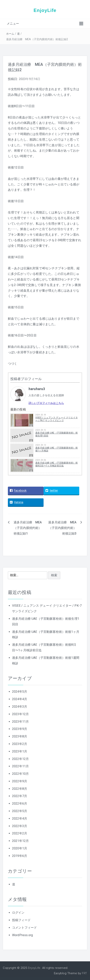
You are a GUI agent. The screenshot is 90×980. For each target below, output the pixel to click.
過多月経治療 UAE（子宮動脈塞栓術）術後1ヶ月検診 (57, 449)
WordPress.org (22, 935)
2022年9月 (20, 781)
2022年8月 (20, 789)
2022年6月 (20, 804)
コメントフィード (24, 928)
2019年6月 (20, 856)
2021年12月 (20, 841)
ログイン (18, 913)
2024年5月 (20, 692)
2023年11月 (20, 722)
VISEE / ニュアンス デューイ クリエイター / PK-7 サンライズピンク (57, 419)
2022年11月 (20, 766)
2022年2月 (20, 833)
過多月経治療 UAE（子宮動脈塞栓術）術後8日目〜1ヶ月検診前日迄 (57, 464)
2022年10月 (20, 774)
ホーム (10, 34)
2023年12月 (20, 714)
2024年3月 (20, 707)
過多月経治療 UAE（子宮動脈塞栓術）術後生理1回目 (57, 434)
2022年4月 (20, 819)
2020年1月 (20, 848)
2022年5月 (20, 811)
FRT (85, 973)
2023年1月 (20, 751)
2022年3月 (20, 826)
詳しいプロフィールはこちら (46, 403)
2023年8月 (20, 736)
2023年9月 (20, 729)
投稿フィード (21, 920)
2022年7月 (20, 796)
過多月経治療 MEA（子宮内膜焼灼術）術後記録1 (28, 528)
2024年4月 (20, 699)
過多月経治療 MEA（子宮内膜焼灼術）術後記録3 (62, 528)
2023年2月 (20, 744)
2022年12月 (20, 759)
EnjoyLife (45, 10)
